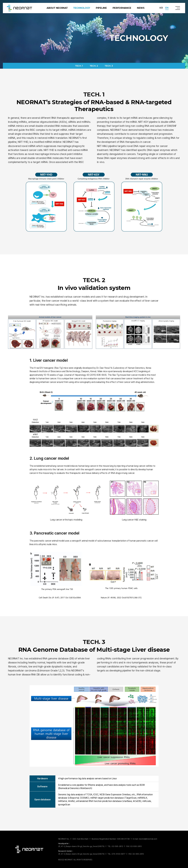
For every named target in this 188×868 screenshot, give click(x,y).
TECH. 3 (109, 66)
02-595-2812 (117, 846)
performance (122, 8)
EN (167, 8)
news (141, 8)
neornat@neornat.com (148, 839)
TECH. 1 (79, 66)
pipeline (101, 8)
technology (82, 8)
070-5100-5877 (119, 854)
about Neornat (57, 8)
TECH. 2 (94, 66)
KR (161, 8)
